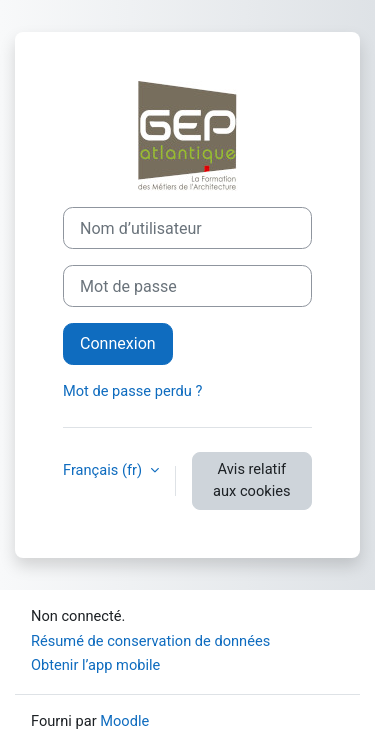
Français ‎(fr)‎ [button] (104, 470)
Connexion (118, 343)
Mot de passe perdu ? (132, 391)
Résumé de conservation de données (150, 641)
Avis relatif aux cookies (251, 480)
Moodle (124, 721)
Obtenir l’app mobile (95, 665)
